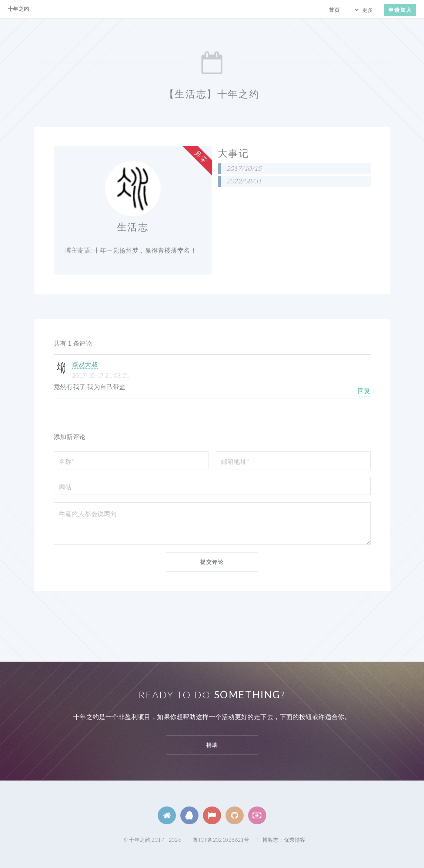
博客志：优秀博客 (284, 840)
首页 (334, 10)
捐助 (212, 745)
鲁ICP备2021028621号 (221, 840)
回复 (364, 391)
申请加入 (400, 10)
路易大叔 (85, 364)
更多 (368, 10)
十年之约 (19, 9)
